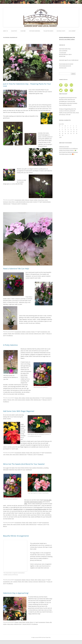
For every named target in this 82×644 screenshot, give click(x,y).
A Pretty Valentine (10, 345)
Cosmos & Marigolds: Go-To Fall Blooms (68, 148)
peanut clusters (22, 400)
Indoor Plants (12, 202)
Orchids (35, 202)
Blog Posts (14, 31)
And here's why (63, 68)
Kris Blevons (24, 204)
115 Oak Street (63, 53)
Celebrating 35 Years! (64, 147)
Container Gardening (35, 31)
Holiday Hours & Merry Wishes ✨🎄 (68, 150)
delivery (5, 400)
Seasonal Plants (61, 31)
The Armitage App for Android (66, 64)
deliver (5, 524)
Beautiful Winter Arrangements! (16, 536)
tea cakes (23, 524)
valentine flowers (47, 202)
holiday (26, 582)
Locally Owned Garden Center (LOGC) (24, 202)
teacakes (28, 400)
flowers (10, 334)
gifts (13, 334)
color (49, 332)
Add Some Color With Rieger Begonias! (19, 411)
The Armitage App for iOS (65, 66)
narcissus (23, 334)
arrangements (44, 332)
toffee (32, 400)
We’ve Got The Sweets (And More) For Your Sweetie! (24, 464)
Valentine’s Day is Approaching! (16, 593)
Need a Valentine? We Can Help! (16, 269)
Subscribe (23, 31)
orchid (27, 334)
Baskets (24, 332)
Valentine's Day (7, 204)
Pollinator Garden (48, 31)
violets (43, 334)
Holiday (36, 200)
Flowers (32, 200)
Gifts (20, 398)
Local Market (72, 31)
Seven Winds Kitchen (35, 398)
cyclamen (5, 334)
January (43, 580)
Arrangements (18, 200)
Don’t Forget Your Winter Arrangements (68, 152)
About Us (6, 31)
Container (28, 332)
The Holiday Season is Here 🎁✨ (67, 154)
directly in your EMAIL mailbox (67, 39)
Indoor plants (16, 454)
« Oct (60, 137)
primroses (31, 334)
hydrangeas (17, 334)
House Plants (41, 200)
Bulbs (23, 200)
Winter (31, 622)
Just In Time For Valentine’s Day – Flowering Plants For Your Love (27, 85)
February (27, 200)
